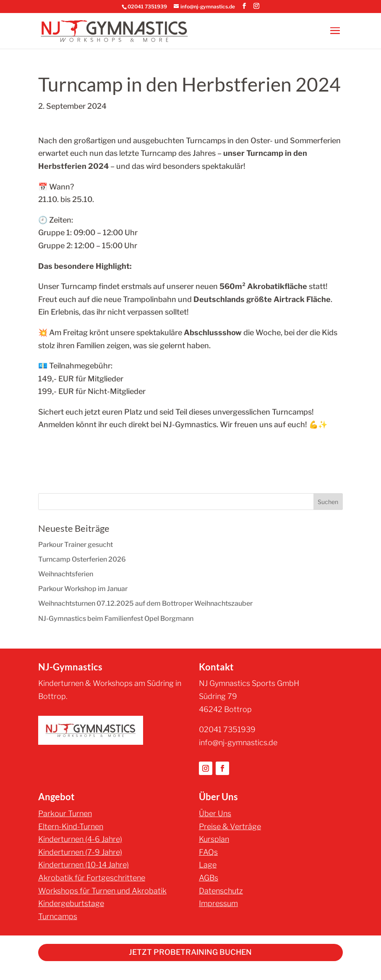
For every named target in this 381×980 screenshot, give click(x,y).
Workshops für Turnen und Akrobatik (102, 891)
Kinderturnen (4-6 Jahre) (80, 839)
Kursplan (214, 839)
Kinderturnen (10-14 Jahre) (84, 865)
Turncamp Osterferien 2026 (82, 559)
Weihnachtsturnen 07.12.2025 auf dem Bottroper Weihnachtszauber (145, 603)
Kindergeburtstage (71, 903)
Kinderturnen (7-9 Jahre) (80, 852)
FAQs (208, 852)
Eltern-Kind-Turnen (71, 826)
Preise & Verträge (230, 826)
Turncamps (58, 916)
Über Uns (215, 813)
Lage (208, 865)
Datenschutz (221, 891)
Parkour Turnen (65, 813)
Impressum (218, 903)
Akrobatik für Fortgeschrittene (92, 878)
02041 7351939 (147, 7)
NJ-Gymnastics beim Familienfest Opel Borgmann (116, 619)
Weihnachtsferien (66, 574)
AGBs (209, 878)
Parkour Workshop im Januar (83, 589)
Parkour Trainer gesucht (76, 545)
